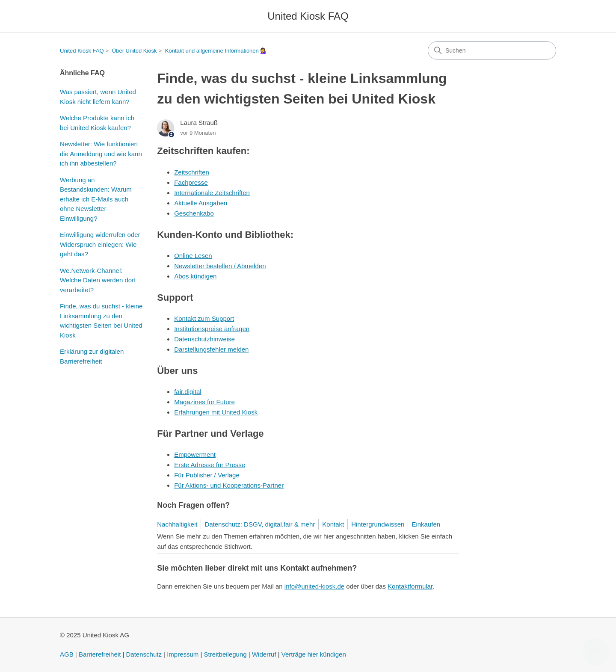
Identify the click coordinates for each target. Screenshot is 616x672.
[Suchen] (492, 50)
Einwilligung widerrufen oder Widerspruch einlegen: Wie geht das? (100, 244)
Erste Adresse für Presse (210, 465)
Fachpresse (191, 182)
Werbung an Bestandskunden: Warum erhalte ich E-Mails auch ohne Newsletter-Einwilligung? (96, 199)
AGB (67, 654)
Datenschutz (144, 654)
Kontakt (333, 524)
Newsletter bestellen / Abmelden (220, 266)
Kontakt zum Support (204, 318)
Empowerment (195, 454)
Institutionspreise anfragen (212, 329)
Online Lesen (193, 256)
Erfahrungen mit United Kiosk (216, 412)
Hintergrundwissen (378, 524)
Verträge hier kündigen (314, 654)
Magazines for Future (204, 402)
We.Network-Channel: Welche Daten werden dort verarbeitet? (98, 280)
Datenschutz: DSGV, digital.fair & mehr (260, 524)
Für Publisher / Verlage (207, 475)
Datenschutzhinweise (204, 339)
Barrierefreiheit (100, 654)
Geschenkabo (194, 213)
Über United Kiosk (135, 51)
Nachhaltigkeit (177, 524)
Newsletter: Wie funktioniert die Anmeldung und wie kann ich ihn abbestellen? (101, 154)
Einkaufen (426, 524)
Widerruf (264, 654)
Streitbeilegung (225, 654)
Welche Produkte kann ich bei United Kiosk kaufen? (97, 123)
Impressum (183, 654)
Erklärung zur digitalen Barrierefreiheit (92, 356)
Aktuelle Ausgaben (201, 203)
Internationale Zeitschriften (212, 193)
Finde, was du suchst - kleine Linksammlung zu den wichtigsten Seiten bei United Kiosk (101, 321)
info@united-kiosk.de (314, 586)
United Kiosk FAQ (82, 51)
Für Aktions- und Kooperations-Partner (229, 485)
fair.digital (188, 392)
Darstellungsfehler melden (211, 349)
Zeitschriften (192, 172)
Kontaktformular (410, 586)
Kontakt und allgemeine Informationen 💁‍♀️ (216, 51)
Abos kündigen (195, 276)
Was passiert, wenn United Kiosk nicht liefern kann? (98, 97)
